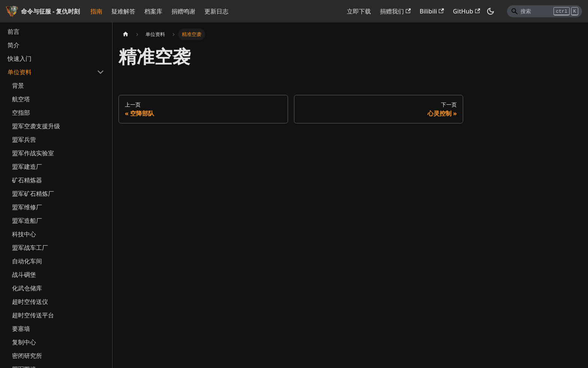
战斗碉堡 (24, 275)
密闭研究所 (27, 356)
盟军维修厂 (27, 207)
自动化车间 (27, 261)
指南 (96, 11)
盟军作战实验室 (33, 153)
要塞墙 (21, 329)
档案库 (153, 11)
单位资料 (19, 72)
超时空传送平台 (33, 315)
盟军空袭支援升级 (36, 126)
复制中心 (24, 342)
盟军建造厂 (27, 167)
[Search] (544, 11)
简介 (13, 45)
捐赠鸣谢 (183, 11)
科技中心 (24, 234)
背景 (18, 86)
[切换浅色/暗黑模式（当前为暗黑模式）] (490, 11)
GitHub (466, 11)
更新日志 (216, 11)
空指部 (21, 113)
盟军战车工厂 (30, 248)
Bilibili (432, 11)
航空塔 (21, 99)
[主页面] (126, 34)
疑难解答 (123, 11)
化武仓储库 (27, 288)
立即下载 (359, 11)
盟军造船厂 (27, 221)
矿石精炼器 (27, 180)
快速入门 (19, 59)
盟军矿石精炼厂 (33, 194)
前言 (13, 32)
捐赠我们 (395, 11)
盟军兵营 (24, 140)
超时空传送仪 (30, 302)
